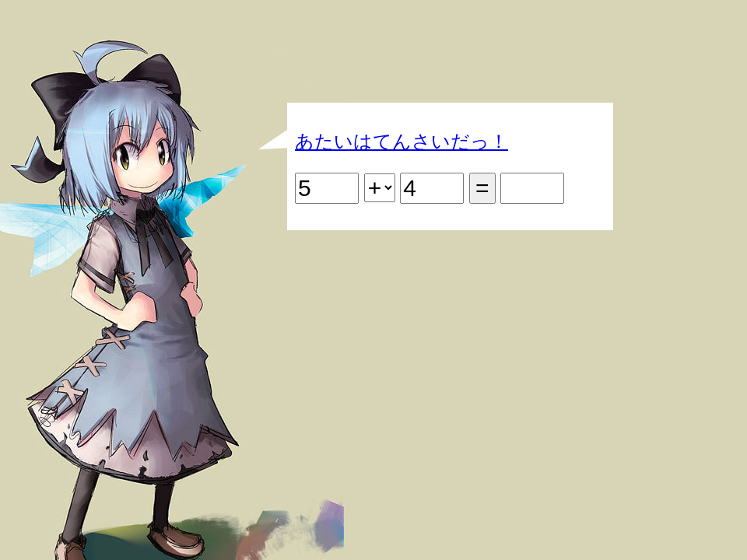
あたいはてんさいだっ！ (402, 141)
